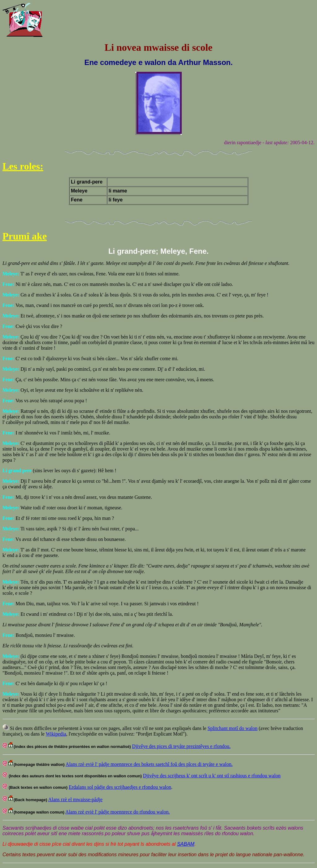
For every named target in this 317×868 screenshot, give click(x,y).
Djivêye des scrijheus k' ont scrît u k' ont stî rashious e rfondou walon (212, 776)
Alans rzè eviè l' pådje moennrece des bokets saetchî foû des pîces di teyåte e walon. (149, 764)
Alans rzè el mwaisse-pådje (75, 799)
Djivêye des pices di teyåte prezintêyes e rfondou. (181, 746)
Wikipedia (56, 734)
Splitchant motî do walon (232, 728)
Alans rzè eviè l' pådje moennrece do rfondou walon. (117, 812)
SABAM (186, 844)
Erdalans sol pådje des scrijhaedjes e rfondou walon (120, 787)
